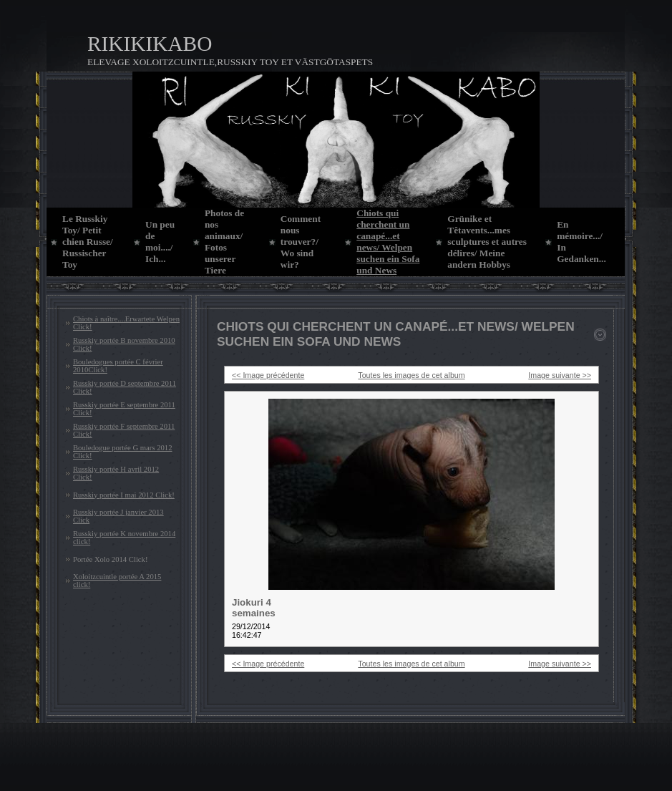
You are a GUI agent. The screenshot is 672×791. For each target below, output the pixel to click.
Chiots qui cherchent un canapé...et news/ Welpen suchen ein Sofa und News (388, 242)
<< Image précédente (268, 375)
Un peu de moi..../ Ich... (160, 242)
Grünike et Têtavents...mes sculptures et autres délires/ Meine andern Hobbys (487, 242)
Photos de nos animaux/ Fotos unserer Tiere (224, 242)
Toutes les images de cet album (411, 375)
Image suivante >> (560, 375)
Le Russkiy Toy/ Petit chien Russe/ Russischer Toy (88, 242)
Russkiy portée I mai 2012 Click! (124, 495)
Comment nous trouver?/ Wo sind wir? (301, 242)
